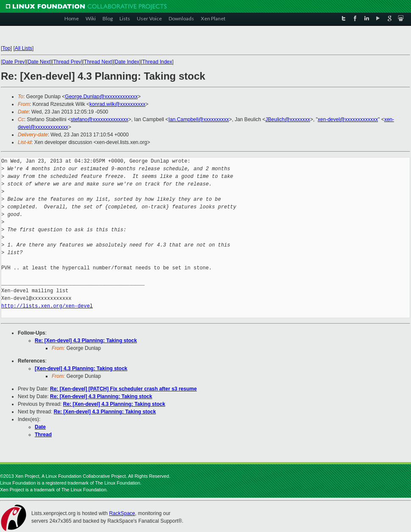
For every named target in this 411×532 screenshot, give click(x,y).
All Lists (24, 48)
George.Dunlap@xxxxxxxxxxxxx (101, 97)
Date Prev (13, 62)
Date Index (127, 62)
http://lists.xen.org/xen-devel (47, 306)
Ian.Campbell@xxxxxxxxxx (199, 119)
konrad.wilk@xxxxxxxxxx (117, 104)
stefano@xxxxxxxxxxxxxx (100, 119)
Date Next (39, 62)
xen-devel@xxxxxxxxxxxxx (348, 119)
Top (6, 48)
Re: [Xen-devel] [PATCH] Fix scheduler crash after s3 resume (123, 389)
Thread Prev (67, 62)
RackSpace (122, 513)
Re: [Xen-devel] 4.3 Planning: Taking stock (86, 341)
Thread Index (157, 62)
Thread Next (98, 62)
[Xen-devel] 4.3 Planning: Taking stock (81, 369)
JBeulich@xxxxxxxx (288, 119)
